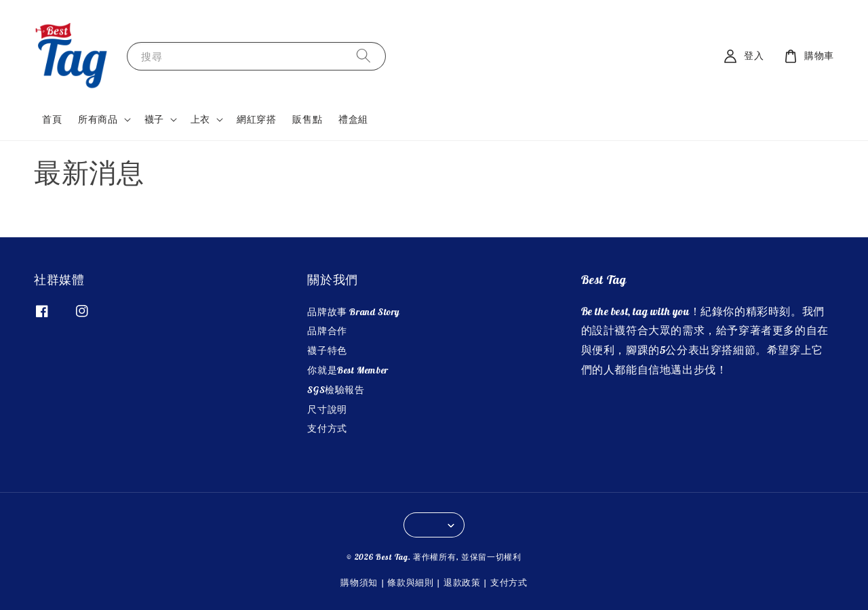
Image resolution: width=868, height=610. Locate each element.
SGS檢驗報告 (336, 390)
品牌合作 (327, 331)
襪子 (154, 119)
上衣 (200, 119)
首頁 (52, 119)
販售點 (307, 119)
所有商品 (98, 119)
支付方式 (327, 428)
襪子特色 (327, 350)
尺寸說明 (327, 409)
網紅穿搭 (256, 119)
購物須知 (359, 582)
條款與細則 (411, 582)
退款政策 (462, 582)
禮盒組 (353, 119)
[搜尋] (363, 56)
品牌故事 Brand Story (354, 312)
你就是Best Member (348, 370)
